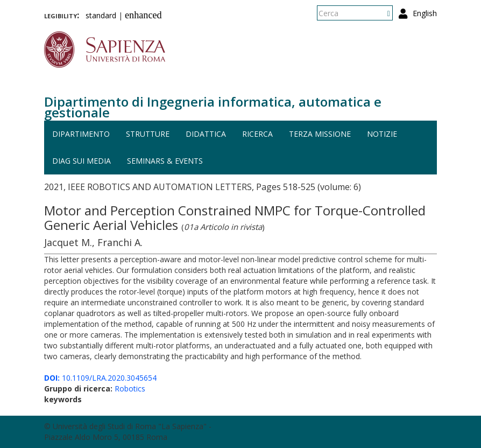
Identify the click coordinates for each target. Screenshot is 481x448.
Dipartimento (81, 134)
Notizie (382, 134)
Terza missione (320, 134)
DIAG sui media (82, 161)
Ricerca (257, 134)
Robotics (130, 388)
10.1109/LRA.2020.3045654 (100, 378)
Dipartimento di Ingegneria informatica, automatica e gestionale (213, 107)
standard (101, 15)
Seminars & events (165, 161)
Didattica (206, 134)
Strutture (148, 134)
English (425, 13)
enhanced (143, 15)
